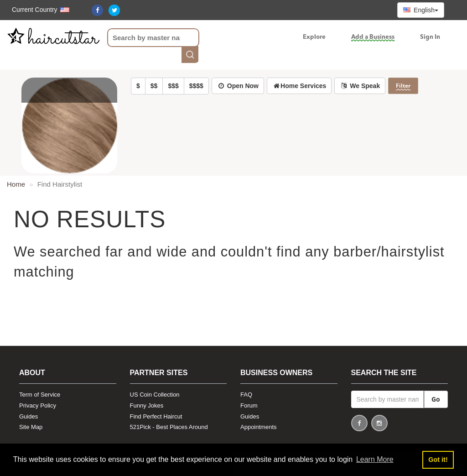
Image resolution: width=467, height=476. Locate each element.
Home (16, 184)
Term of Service (40, 395)
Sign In (430, 37)
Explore (314, 37)
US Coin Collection (155, 395)
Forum (249, 405)
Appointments (259, 427)
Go (436, 399)
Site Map (31, 427)
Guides (29, 416)
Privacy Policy (38, 405)
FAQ (246, 395)
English (421, 10)
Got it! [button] (438, 460)
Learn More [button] (375, 459)
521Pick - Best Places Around (169, 427)
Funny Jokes (147, 405)
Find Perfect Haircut (156, 416)
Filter (403, 86)
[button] (36, 10)
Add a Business (373, 37)
